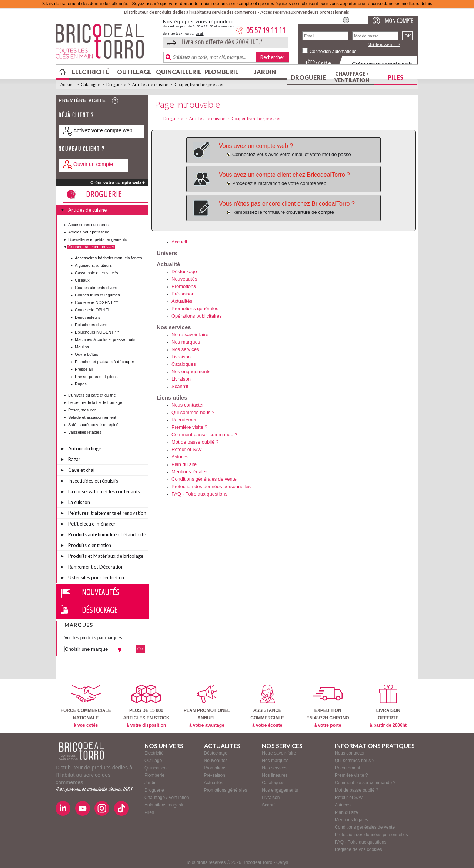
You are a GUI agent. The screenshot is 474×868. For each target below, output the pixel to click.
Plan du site (184, 464)
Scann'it (180, 386)
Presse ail (84, 369)
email (200, 34)
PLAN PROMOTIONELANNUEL (207, 706)
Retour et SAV (187, 449)
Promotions (184, 286)
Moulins (82, 347)
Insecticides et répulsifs (93, 481)
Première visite (82, 100)
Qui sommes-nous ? (193, 412)
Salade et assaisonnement (92, 417)
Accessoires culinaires (88, 225)
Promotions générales (195, 309)
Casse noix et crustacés (96, 273)
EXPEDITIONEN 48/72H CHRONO (328, 706)
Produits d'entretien (90, 545)
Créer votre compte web (382, 64)
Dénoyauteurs (88, 317)
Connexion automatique (333, 52)
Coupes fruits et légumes (97, 295)
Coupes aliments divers (96, 288)
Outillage (134, 72)
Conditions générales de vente (204, 479)
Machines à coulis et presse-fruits (105, 339)
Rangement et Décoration (96, 567)
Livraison (181, 357)
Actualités (182, 301)
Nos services (185, 349)
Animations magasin (164, 805)
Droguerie (308, 77)
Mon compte (399, 21)
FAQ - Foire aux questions (199, 494)
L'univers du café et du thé (92, 395)
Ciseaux (82, 280)
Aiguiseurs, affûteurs (93, 265)
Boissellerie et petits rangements (98, 239)
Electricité (91, 72)
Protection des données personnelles (211, 486)
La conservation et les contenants (104, 491)
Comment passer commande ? (204, 435)
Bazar (74, 459)
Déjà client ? (76, 115)
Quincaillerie (178, 72)
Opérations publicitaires (197, 316)
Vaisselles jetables (85, 432)
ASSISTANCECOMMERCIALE (267, 706)
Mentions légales (190, 472)
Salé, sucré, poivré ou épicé (93, 425)
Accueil (68, 84)
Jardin (265, 72)
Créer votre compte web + (118, 183)
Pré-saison (183, 294)
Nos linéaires (275, 775)
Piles (395, 77)
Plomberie (221, 72)
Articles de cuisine (150, 84)
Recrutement (185, 420)
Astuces (180, 457)
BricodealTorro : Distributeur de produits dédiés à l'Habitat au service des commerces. (106, 44)
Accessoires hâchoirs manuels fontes (109, 258)
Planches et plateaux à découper (104, 362)
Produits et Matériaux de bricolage (106, 556)
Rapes (81, 384)
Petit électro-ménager (92, 524)
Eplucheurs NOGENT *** (97, 332)
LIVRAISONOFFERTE (388, 706)
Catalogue (91, 84)
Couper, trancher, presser (199, 84)
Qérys (282, 862)
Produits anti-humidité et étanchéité (107, 534)
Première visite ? (189, 427)
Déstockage (100, 610)
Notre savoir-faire (190, 334)
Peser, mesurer (82, 410)
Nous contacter (188, 405)
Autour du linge (85, 448)
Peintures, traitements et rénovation (107, 513)
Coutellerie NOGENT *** (97, 302)
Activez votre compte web (103, 130)
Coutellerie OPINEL (93, 310)
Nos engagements (191, 372)
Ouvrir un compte (93, 164)
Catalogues (184, 364)
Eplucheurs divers (91, 325)
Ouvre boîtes (86, 354)
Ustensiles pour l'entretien (96, 577)
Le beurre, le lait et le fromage (95, 402)
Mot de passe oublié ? (195, 442)
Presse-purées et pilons (96, 377)
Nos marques (186, 342)
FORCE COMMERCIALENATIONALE (86, 706)
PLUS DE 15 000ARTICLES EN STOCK (146, 706)
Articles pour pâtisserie (89, 232)
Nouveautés (101, 592)
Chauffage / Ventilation (352, 77)
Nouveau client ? (82, 149)
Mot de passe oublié (384, 45)
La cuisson (79, 502)
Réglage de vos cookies (358, 849)
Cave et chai (81, 470)
